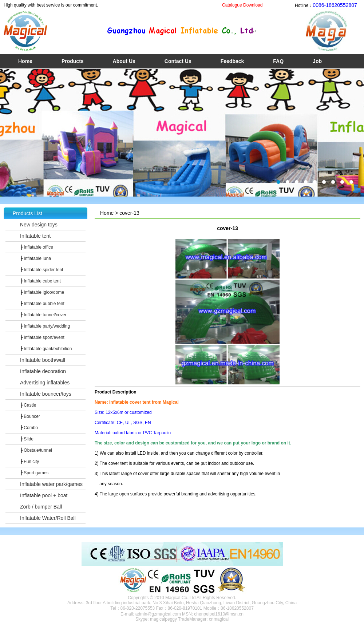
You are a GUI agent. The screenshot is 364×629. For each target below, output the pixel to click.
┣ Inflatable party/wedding (45, 326)
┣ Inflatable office (37, 247)
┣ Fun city (29, 462)
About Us (124, 61)
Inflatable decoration (43, 371)
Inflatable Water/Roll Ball (48, 518)
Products (73, 61)
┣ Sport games (34, 473)
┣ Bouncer (30, 416)
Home (25, 61)
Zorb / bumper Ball (41, 507)
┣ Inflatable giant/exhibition (46, 349)
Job (317, 61)
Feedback (232, 61)
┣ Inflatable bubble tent (42, 304)
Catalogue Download (242, 5)
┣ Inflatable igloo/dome (42, 292)
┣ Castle (28, 405)
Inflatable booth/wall (43, 360)
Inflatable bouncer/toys (46, 394)
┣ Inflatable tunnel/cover (43, 315)
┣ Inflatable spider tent (41, 270)
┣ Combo (29, 428)
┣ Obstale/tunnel (36, 450)
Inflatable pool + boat (44, 495)
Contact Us (178, 61)
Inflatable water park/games (51, 484)
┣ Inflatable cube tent (40, 281)
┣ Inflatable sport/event (42, 337)
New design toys (39, 225)
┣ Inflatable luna (35, 258)
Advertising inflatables (45, 383)
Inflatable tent (35, 236)
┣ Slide (27, 439)
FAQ (278, 61)
